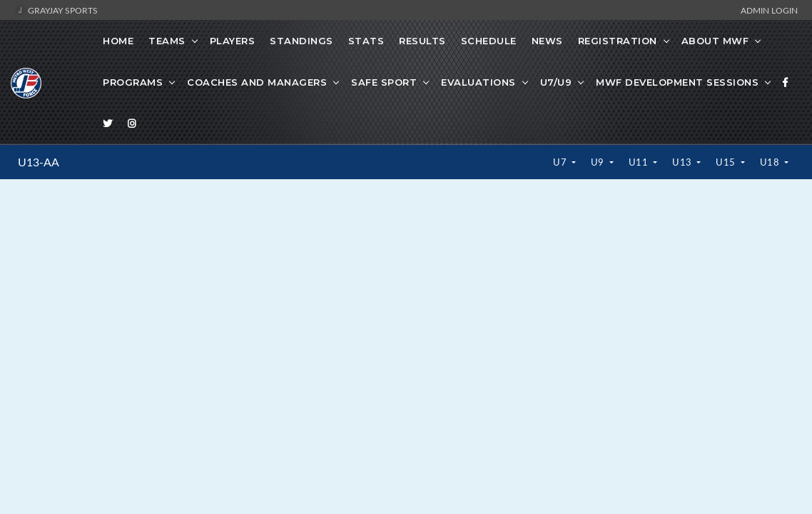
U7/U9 (556, 82)
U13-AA (39, 162)
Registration (618, 41)
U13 (683, 162)
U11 (640, 162)
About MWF (715, 41)
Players (233, 41)
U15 (727, 162)
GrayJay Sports (56, 10)
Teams (167, 41)
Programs (133, 82)
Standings (301, 41)
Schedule (489, 41)
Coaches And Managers (257, 82)
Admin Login (769, 10)
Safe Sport (384, 82)
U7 (561, 162)
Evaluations (478, 82)
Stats (366, 41)
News (547, 41)
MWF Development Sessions (677, 82)
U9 (599, 162)
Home (118, 41)
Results (422, 41)
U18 (771, 162)
